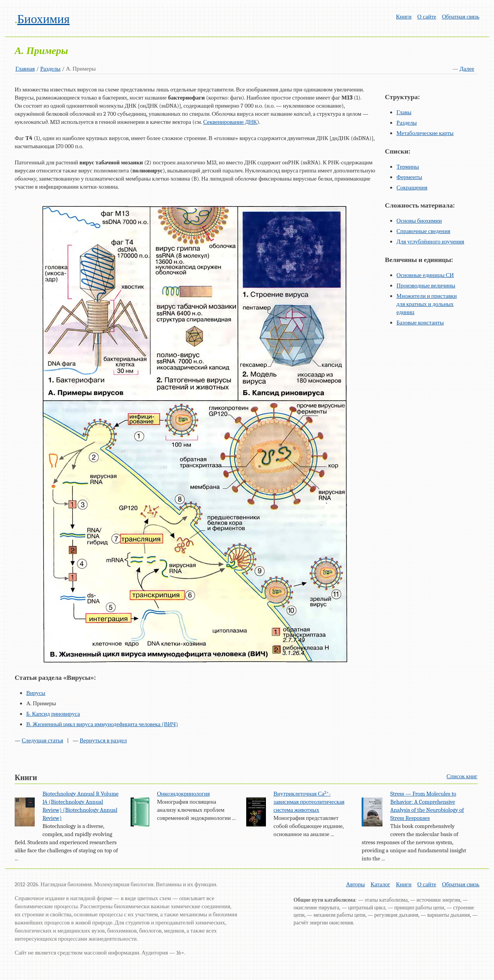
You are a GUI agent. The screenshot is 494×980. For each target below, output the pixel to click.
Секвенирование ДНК (230, 122)
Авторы (355, 884)
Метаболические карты (425, 133)
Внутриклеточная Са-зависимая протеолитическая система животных (309, 802)
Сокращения (412, 188)
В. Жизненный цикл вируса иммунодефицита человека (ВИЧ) (102, 724)
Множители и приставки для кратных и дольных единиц (426, 304)
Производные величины (426, 286)
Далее (467, 69)
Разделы (50, 69)
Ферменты (409, 177)
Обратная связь (461, 17)
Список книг (462, 776)
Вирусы (36, 693)
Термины (408, 167)
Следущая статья (42, 740)
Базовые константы (420, 323)
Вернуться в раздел (103, 740)
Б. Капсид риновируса (53, 714)
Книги (404, 17)
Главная (25, 69)
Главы (404, 112)
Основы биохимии (419, 221)
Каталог (380, 884)
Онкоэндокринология (184, 794)
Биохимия (43, 19)
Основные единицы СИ (425, 275)
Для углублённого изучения (430, 242)
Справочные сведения (423, 231)
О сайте (427, 17)
